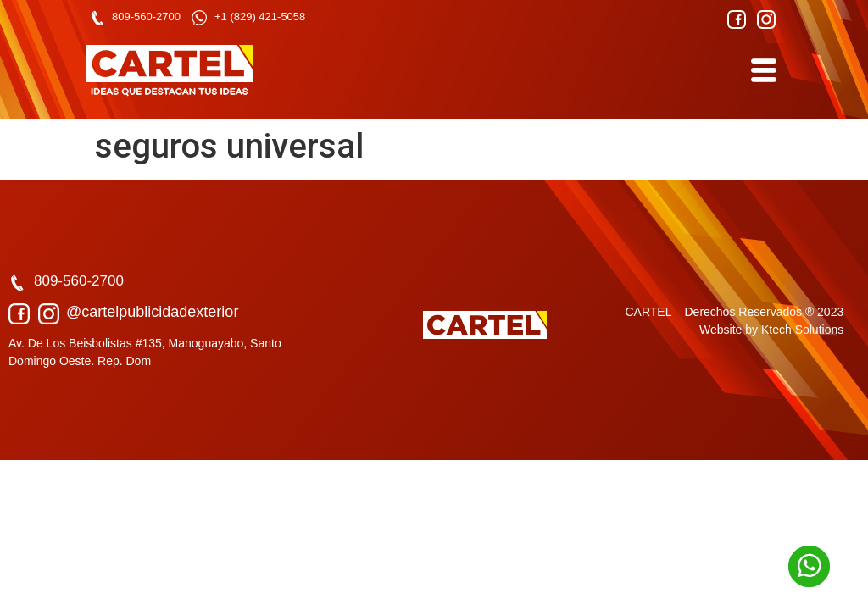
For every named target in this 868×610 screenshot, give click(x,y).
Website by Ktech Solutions (771, 330)
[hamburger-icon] (762, 71)
